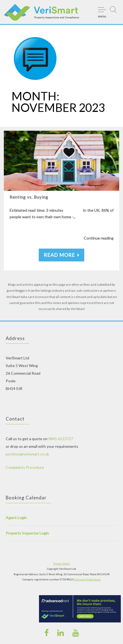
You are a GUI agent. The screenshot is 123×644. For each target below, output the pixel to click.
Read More (61, 255)
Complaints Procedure (25, 467)
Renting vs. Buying (29, 197)
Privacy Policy (62, 563)
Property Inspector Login (27, 533)
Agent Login (16, 518)
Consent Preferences (88, 579)
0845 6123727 (61, 439)
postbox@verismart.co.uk (27, 454)
